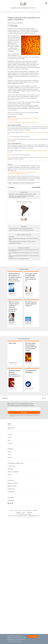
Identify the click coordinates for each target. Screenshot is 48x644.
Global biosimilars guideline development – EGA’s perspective (22, 241)
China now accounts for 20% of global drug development (21, 230)
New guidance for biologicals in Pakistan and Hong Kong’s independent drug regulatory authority (21, 197)
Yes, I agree (33, 636)
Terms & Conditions (27, 510)
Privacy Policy (12, 416)
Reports (10, 475)
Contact (23, 512)
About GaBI (11, 237)
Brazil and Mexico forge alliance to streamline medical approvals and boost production (15, 277)
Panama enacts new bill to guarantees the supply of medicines (28, 12)
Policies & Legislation (9, 12)
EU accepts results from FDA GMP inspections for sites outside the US (31, 277)
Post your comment (14, 26)
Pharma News (11, 489)
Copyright (18, 512)
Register (10, 139)
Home (2, 12)
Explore (10, 155)
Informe (45, 157)
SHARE (5, 398)
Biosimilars (10, 449)
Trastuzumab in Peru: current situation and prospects (20, 228)
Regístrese (10, 157)
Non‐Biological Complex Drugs (16, 463)
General (10, 438)
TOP (44, 398)
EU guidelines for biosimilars (15, 243)
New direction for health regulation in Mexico (19, 259)
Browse (10, 137)
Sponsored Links (12, 486)
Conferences (11, 480)
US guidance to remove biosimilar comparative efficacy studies (22, 194)
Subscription (11, 500)
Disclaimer (35, 510)
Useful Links (11, 492)
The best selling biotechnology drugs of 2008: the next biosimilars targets (31, 347)
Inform (39, 139)
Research (10, 443)
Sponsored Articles (13, 483)
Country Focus (11, 466)
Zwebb (23, 518)
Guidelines (10, 469)
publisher (15, 180)
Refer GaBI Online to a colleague (24, 514)
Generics (10, 435)
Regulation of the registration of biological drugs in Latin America (23, 122)
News (9, 440)
